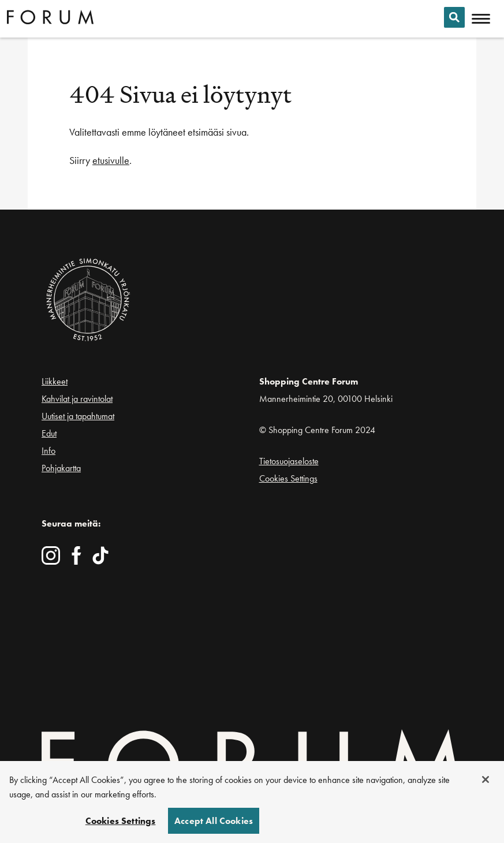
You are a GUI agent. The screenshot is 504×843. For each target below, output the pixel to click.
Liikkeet (55, 381)
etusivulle (111, 160)
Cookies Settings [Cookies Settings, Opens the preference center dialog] (121, 821)
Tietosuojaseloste (289, 461)
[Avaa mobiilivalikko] (481, 19)
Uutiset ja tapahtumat (78, 416)
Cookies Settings (288, 478)
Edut (49, 433)
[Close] (486, 779)
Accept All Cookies (214, 821)
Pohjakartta (61, 468)
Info (48, 451)
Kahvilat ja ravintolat (77, 399)
